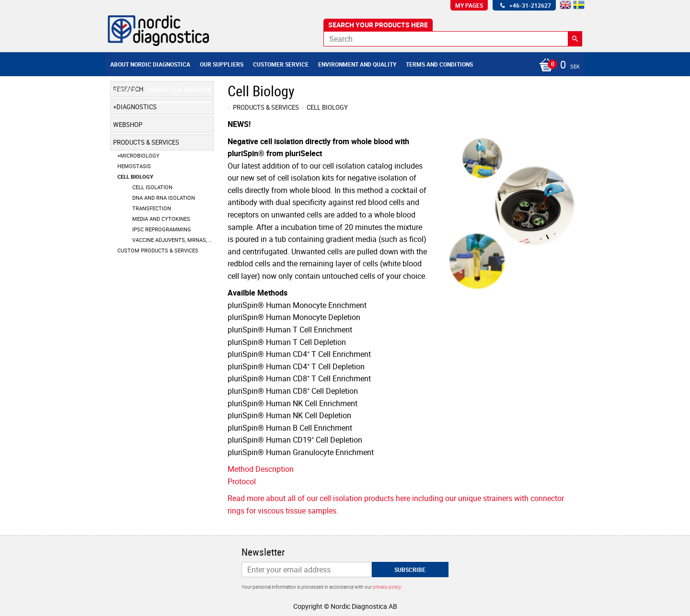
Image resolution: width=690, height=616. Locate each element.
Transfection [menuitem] (152, 208)
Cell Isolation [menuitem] (152, 187)
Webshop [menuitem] (124, 90)
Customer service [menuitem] (281, 64)
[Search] (575, 39)
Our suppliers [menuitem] (222, 64)
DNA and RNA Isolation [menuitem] (164, 198)
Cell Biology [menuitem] (135, 177)
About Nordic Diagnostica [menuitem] (150, 64)
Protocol (242, 481)
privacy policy (387, 587)
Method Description (261, 469)
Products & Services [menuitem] (179, 90)
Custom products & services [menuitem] (158, 250)
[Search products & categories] (453, 39)
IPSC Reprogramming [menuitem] (162, 229)
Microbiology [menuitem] (140, 155)
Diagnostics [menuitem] (137, 107)
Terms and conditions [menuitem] (439, 64)
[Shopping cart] (557, 66)
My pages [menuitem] (469, 5)
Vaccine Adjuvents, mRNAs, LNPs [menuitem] (173, 240)
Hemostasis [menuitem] (134, 166)
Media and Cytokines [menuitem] (161, 219)
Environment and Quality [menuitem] (357, 64)
